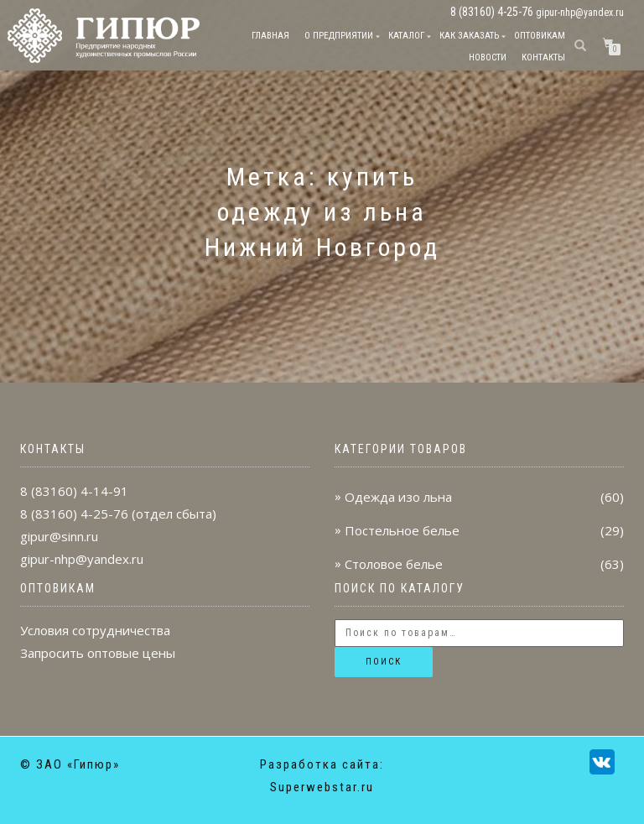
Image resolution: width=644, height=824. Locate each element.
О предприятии (339, 36)
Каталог (406, 36)
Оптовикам (540, 36)
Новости (488, 57)
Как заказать (469, 36)
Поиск (384, 662)
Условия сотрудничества (95, 630)
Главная (270, 36)
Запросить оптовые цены (98, 653)
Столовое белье (394, 564)
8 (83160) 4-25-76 (74, 514)
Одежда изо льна (398, 497)
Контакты (543, 57)
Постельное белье (402, 530)
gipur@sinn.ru (59, 536)
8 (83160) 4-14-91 (74, 491)
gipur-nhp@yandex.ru (580, 13)
